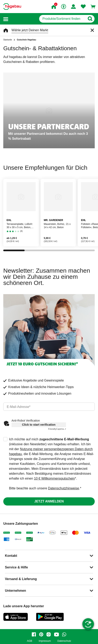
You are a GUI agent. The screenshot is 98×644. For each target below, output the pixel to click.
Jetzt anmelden (49, 501)
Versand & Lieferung (21, 579)
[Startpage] (12, 7)
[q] (62, 19)
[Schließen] (92, 30)
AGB (29, 641)
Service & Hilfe (16, 567)
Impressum (45, 641)
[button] (6, 19)
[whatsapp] (64, 634)
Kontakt (11, 556)
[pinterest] (41, 634)
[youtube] (56, 634)
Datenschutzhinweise (63, 488)
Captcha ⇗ (57, 429)
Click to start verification (39, 425)
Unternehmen (15, 591)
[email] (49, 407)
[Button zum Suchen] (90, 19)
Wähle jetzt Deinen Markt (30, 30)
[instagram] (49, 634)
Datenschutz (64, 641)
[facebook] (34, 634)
